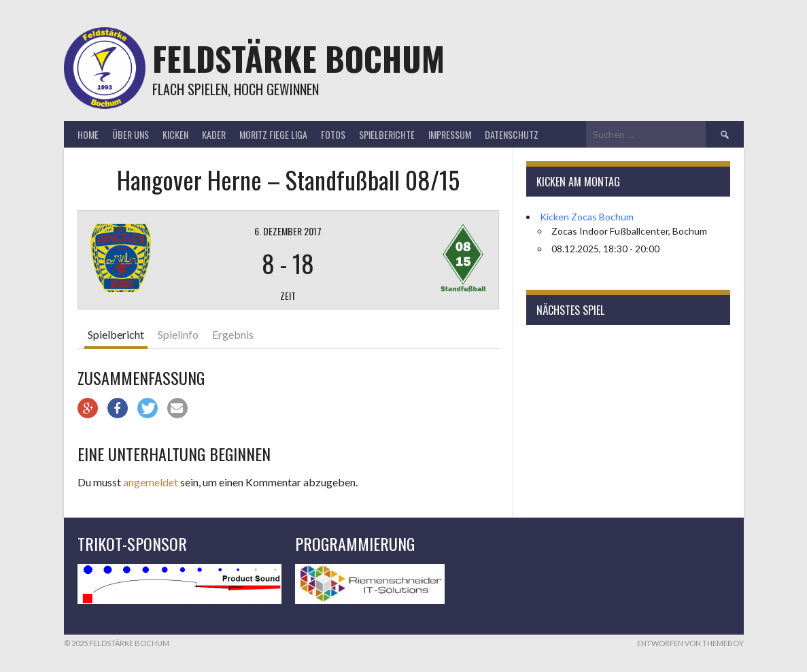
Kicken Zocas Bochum (587, 217)
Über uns (131, 134)
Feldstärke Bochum (298, 58)
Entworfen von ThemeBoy (690, 643)
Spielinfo (178, 334)
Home (88, 134)
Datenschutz (512, 134)
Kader (214, 134)
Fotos (333, 134)
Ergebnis (233, 334)
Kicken (175, 134)
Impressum (450, 134)
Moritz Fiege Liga (273, 134)
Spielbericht (116, 334)
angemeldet (151, 482)
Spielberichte (387, 134)
